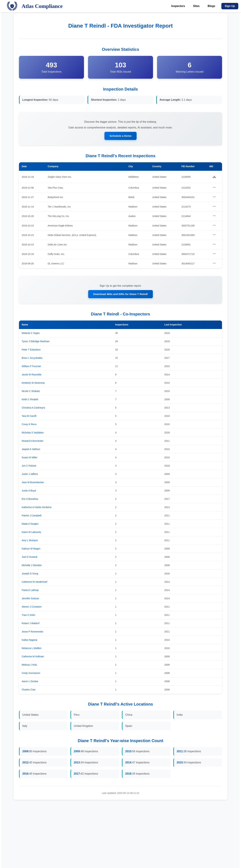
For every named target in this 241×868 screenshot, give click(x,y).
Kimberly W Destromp (33, 383)
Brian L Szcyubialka (32, 359)
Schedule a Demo (120, 136)
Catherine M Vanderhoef (35, 583)
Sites (196, 6)
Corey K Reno (29, 425)
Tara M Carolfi (29, 417)
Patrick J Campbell (32, 516)
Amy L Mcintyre (30, 541)
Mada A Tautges (30, 524)
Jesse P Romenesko (32, 632)
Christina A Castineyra (33, 408)
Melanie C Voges (31, 334)
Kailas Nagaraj (29, 641)
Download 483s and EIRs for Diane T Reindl (121, 295)
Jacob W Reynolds (32, 375)
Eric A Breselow (30, 500)
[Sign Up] (230, 6)
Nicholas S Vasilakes (33, 433)
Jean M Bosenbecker (33, 483)
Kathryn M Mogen (31, 549)
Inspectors (178, 6)
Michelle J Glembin (32, 566)
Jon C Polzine (29, 466)
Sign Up (230, 6)
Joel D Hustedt (29, 558)
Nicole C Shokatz (31, 392)
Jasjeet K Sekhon (31, 450)
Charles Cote (29, 690)
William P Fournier (31, 367)
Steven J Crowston (32, 607)
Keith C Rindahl (30, 400)
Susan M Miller (30, 458)
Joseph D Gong (30, 574)
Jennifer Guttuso (30, 599)
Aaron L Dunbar (30, 682)
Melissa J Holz (29, 665)
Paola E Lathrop (30, 591)
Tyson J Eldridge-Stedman (36, 342)
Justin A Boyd (29, 491)
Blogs (211, 6)
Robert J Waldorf (31, 624)
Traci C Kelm (28, 616)
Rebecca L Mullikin (32, 649)
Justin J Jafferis (30, 475)
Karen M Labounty (31, 533)
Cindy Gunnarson (31, 674)
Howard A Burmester (32, 442)
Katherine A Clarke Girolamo (37, 508)
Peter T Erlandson (31, 350)
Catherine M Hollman (33, 657)
